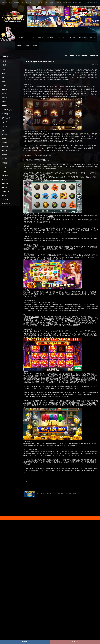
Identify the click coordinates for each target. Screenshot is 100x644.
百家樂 (4, 85)
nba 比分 (4, 102)
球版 (3, 77)
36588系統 (20, 37)
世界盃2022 (5, 192)
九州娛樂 (4, 155)
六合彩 (4, 171)
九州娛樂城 (5, 98)
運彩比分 (4, 90)
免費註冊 (75, 642)
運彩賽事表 (5, 183)
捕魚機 (4, 138)
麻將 (3, 130)
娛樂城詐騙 (5, 200)
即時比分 (92, 37)
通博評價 (4, 179)
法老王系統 (61, 37)
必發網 (35, 46)
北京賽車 (4, 151)
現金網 (19, 46)
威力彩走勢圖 (6, 114)
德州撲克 (4, 94)
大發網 (27, 46)
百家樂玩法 (5, 126)
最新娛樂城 (5, 159)
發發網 (4, 73)
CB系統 (41, 37)
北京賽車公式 (6, 147)
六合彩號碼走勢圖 (7, 110)
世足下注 (4, 122)
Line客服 (25, 642)
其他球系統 (72, 37)
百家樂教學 (5, 163)
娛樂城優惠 (5, 175)
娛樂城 (4, 196)
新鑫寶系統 (50, 37)
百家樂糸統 (82, 37)
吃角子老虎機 (6, 118)
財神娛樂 (4, 143)
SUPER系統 (31, 37)
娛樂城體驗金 (6, 204)
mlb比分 (4, 167)
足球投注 (4, 134)
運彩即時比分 (6, 106)
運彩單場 (4, 187)
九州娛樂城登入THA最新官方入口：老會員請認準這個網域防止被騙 (51, 494)
